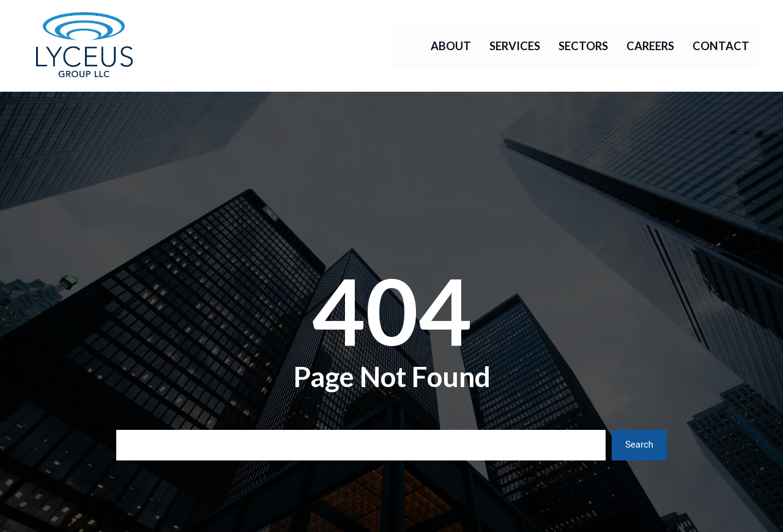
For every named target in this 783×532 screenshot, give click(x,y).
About (451, 46)
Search (639, 445)
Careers (650, 46)
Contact (721, 46)
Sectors (583, 46)
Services (515, 46)
